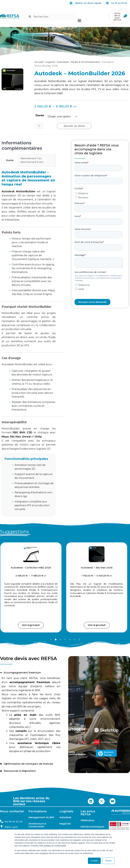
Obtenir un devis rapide (85, 3)
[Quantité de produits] (39, 126)
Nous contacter (12, 811)
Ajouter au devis (74, 126)
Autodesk (63, 62)
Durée (40, 115)
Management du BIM (41, 817)
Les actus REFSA (88, 813)
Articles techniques (92, 827)
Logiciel (50, 62)
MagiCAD (65, 824)
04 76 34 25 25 (116, 3)
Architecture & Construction (37, 825)
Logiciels (66, 811)
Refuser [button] (109, 861)
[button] (79, 20)
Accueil (39, 62)
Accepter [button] (94, 861)
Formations (38, 811)
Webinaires (87, 820)
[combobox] (50, 17)
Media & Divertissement (85, 62)
